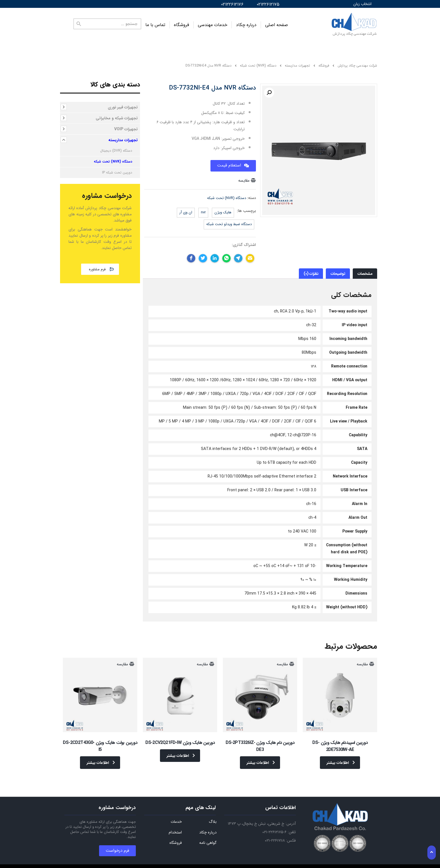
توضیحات (338, 270)
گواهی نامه (208, 834)
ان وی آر (186, 208)
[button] (100, 265)
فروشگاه (182, 23)
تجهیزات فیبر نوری (123, 103)
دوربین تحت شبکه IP (117, 169)
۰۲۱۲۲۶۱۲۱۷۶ (232, 4)
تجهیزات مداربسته (123, 136)
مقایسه (244, 177)
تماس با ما (155, 23)
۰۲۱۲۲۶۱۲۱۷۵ (268, 4)
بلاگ (213, 813)
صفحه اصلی (277, 23)
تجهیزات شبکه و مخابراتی (117, 114)
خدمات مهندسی (213, 23)
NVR (203, 208)
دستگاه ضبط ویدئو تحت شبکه (229, 220)
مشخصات (365, 270)
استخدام (175, 823)
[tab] (365, 269)
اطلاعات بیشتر (341, 759)
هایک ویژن (223, 208)
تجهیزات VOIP (126, 125)
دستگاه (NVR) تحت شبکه (227, 194)
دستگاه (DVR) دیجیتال (116, 147)
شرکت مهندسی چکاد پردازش (357, 62)
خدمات (176, 813)
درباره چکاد (246, 23)
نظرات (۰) (311, 270)
